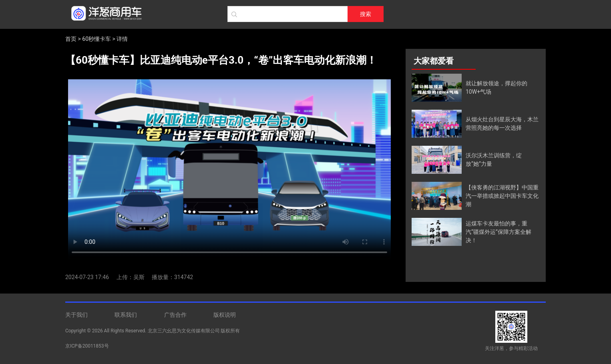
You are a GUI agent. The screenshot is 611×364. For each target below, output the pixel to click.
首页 (71, 39)
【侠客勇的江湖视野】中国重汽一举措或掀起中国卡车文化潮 (502, 196)
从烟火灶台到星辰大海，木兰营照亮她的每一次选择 (502, 124)
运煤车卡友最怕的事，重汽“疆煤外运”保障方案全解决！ (498, 232)
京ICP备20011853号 (87, 346)
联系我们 (126, 315)
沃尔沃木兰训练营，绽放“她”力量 (494, 160)
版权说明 (225, 315)
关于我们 (76, 315)
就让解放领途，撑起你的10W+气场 (496, 87)
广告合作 (175, 315)
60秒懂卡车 (96, 39)
